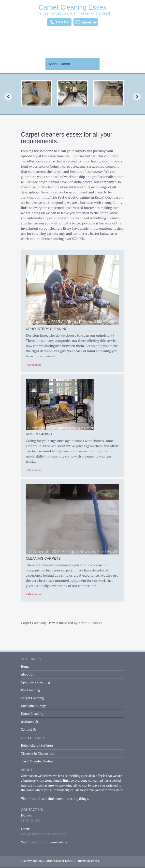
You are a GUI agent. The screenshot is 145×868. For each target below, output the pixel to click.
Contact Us (29, 729)
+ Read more (34, 365)
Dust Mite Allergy (33, 706)
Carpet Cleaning (32, 698)
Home (25, 666)
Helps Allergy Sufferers (37, 745)
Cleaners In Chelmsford (38, 753)
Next (139, 96)
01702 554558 (31, 821)
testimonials (30, 722)
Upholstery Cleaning (35, 682)
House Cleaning (32, 714)
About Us (27, 674)
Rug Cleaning (30, 690)
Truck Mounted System (37, 761)
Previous (6, 96)
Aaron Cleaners (90, 623)
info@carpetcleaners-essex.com (44, 834)
